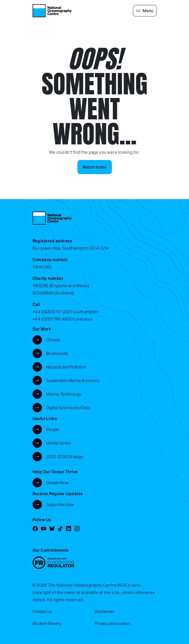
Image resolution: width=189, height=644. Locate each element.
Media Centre (59, 443)
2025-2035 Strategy (65, 457)
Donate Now (57, 483)
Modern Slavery (47, 623)
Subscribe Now (60, 505)
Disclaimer (105, 611)
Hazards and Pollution (66, 367)
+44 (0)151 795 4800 (53, 319)
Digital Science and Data (68, 408)
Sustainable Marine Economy (73, 381)
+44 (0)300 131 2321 (52, 312)
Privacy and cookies (113, 623)
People (53, 430)
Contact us (42, 611)
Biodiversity (57, 353)
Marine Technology (64, 394)
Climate (53, 340)
